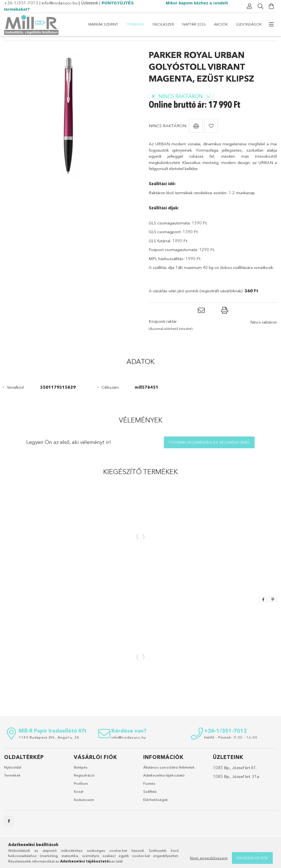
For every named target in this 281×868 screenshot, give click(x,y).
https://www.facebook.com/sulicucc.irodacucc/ (9, 831)
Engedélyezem (252, 858)
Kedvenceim (84, 810)
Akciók (129, 24)
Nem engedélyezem (209, 858)
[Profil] (249, 6)
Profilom (81, 794)
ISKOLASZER (187, 24)
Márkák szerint (247, 24)
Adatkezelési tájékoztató (164, 785)
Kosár (79, 802)
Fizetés (149, 794)
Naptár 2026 (156, 24)
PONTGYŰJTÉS (118, 3)
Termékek (215, 24)
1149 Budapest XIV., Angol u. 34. (50, 747)
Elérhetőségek (156, 810)
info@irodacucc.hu (60, 3)
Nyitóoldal (13, 777)
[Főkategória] (7, 44)
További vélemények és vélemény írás (209, 452)
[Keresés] (260, 6)
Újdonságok (101, 24)
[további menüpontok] (271, 24)
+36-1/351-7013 (21, 3)
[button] (196, 136)
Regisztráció (84, 785)
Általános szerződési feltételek (169, 777)
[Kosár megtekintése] (271, 6)
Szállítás (150, 802)
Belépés (81, 777)
